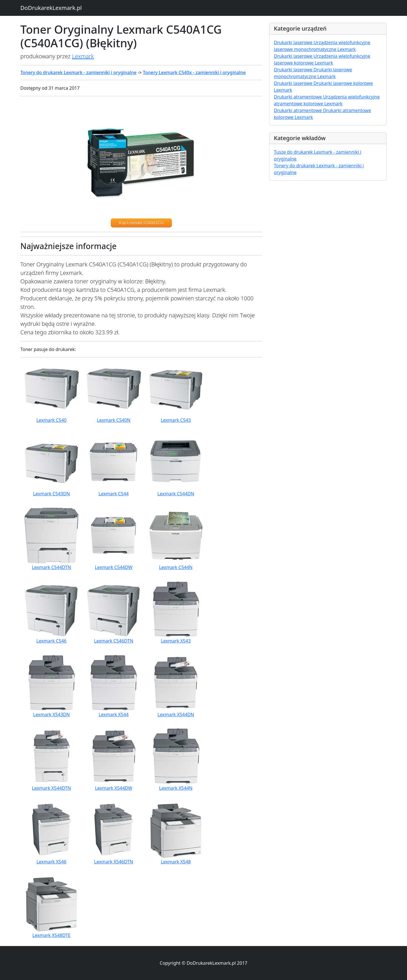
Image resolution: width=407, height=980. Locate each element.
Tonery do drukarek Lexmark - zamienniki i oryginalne (78, 72)
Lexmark (83, 56)
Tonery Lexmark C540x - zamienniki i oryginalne (194, 72)
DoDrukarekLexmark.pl (51, 8)
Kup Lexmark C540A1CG (141, 223)
